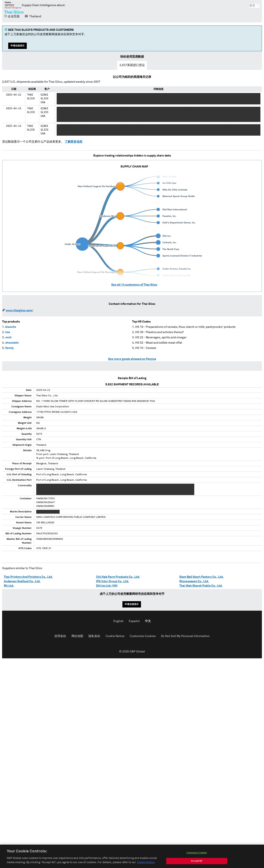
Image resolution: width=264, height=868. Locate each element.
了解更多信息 (74, 142)
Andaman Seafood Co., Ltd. (22, 581)
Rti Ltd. (9, 586)
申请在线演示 (17, 46)
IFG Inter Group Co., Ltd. (113, 581)
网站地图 (77, 636)
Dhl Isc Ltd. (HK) (107, 586)
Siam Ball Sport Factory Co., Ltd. (201, 577)
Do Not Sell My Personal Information (185, 636)
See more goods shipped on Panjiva (132, 359)
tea (8, 332)
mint (8, 337)
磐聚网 (13, 5)
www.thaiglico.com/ (19, 310)
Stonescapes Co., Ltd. (194, 581)
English (118, 621)
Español (134, 621)
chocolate (12, 343)
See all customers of (134, 285)
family (9, 348)
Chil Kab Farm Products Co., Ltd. (118, 577)
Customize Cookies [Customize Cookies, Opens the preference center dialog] (197, 857)
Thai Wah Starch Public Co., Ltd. (201, 586)
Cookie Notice (115, 636)
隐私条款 (94, 636)
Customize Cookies (143, 636)
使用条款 (60, 636)
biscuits (11, 327)
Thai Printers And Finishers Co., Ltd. (28, 577)
